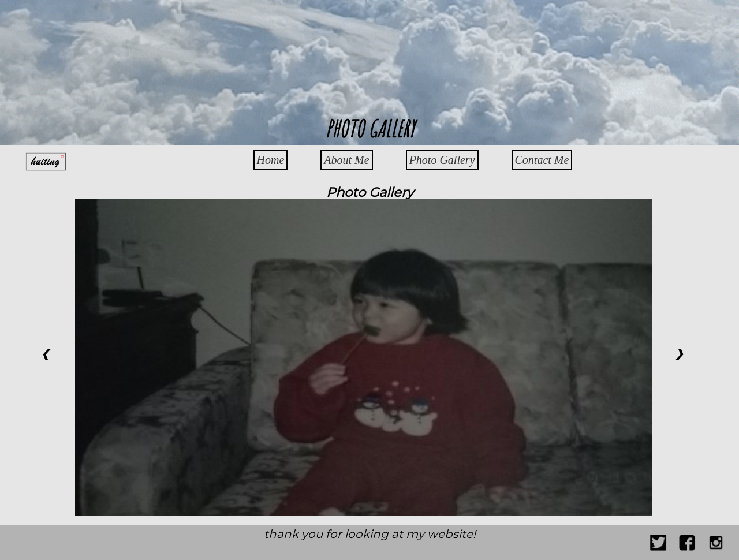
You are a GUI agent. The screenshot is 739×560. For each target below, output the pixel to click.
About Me (346, 160)
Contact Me (542, 160)
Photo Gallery (442, 160)
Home (271, 160)
